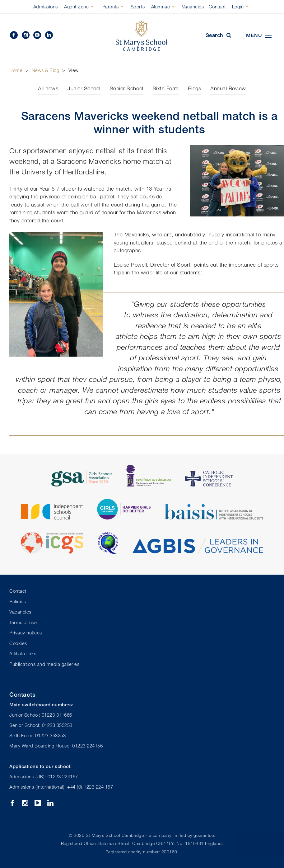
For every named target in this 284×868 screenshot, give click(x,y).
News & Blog (46, 70)
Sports (138, 7)
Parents (111, 7)
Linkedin (49, 35)
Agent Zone (76, 7)
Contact (217, 7)
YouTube (37, 35)
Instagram (26, 35)
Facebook (14, 35)
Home (16, 70)
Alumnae (161, 7)
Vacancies (193, 7)
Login (238, 7)
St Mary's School (142, 36)
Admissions (46, 7)
